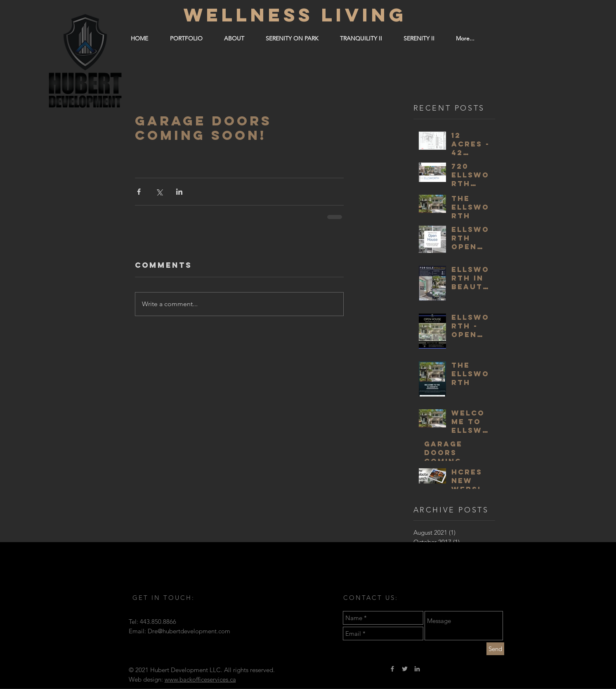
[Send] (495, 649)
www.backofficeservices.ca (200, 679)
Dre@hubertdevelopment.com (189, 631)
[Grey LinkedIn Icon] (417, 669)
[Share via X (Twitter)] (159, 192)
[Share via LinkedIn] (179, 192)
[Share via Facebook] (139, 192)
